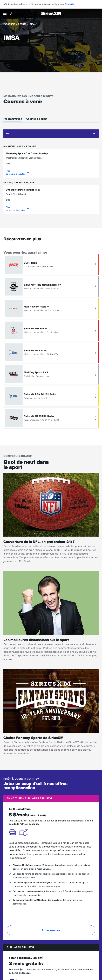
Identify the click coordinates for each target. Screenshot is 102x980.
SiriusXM (69, 4)
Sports (22, 24)
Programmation (13, 119)
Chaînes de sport (37, 119)
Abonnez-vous (51, 930)
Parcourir (9, 24)
